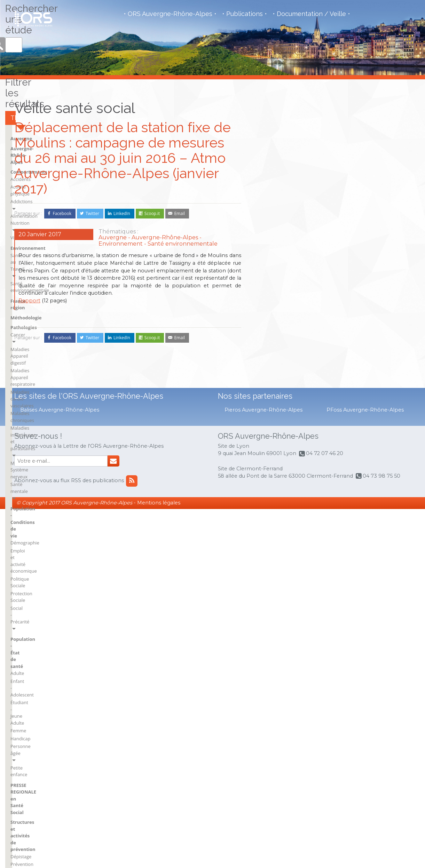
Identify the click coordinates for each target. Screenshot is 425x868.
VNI (261, 490)
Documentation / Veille (311, 14)
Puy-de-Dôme (373, 569)
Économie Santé (274, 464)
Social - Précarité (351, 310)
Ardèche (266, 550)
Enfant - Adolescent (353, 336)
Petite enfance (348, 375)
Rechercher (404, 120)
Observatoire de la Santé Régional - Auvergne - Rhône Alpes (33, 19)
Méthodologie (272, 297)
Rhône (365, 588)
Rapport (29, 301)
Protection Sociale (352, 302)
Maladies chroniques (355, 231)
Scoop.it (152, 213)
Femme (341, 351)
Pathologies (346, 192)
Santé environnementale (283, 276)
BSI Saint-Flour (323, 550)
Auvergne (268, 192)
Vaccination (345, 432)
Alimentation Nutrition (281, 243)
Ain (260, 531)
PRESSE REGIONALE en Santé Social (365, 389)
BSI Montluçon (323, 531)
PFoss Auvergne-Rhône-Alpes (365, 769)
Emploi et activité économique (365, 287)
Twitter (92, 213)
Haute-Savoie (372, 531)
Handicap (343, 359)
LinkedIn (122, 213)
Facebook (62, 213)
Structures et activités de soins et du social (292, 446)
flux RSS (318, 693)
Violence (266, 250)
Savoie (365, 607)
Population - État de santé (362, 321)
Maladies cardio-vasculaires (362, 223)
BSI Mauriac (269, 607)
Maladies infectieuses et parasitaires (358, 242)
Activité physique (275, 227)
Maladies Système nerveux (361, 253)
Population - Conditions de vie (367, 272)
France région (272, 287)
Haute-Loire (320, 607)
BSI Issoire (268, 597)
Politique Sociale (350, 294)
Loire (364, 550)
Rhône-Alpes (372, 597)
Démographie (348, 279)
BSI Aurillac (269, 569)
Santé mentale (348, 261)
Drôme (315, 578)
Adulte (340, 328)
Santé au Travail (274, 268)
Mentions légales (159, 862)
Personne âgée (349, 367)
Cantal (314, 569)
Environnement (274, 261)
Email (179, 213)
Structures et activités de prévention (361, 406)
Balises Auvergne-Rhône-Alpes (60, 769)
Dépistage (344, 416)
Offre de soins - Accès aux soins (290, 472)
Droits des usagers (276, 456)
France (315, 588)
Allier (262, 540)
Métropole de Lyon (378, 559)
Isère (364, 540)
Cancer (340, 199)
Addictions (268, 235)
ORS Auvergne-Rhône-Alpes (170, 14)
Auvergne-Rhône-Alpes (282, 202)
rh (361, 578)
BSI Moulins (320, 540)
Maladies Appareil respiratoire (365, 215)
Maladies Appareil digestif (360, 207)
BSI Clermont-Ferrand (280, 588)
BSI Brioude (269, 578)
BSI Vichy (317, 559)
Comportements (275, 212)
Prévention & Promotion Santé (365, 424)
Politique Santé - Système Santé (290, 480)
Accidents (267, 219)
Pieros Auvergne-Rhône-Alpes (263, 769)
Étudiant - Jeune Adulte (357, 343)
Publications (245, 14)
